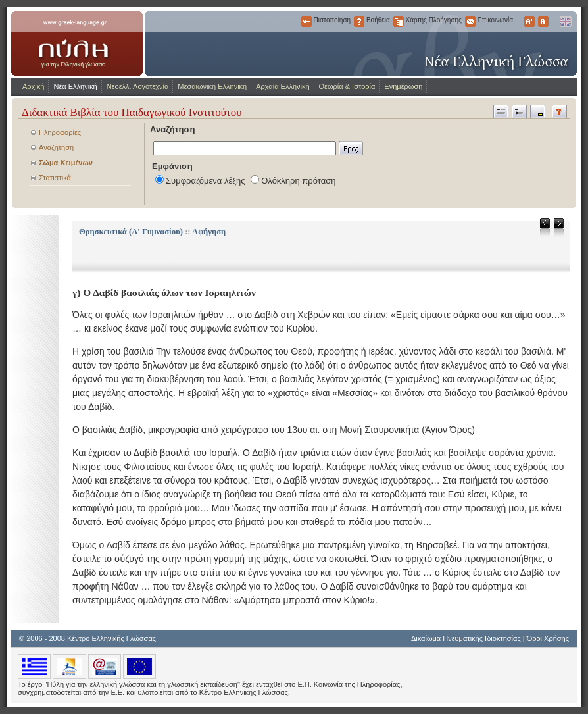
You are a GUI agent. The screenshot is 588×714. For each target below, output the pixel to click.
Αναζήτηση (56, 147)
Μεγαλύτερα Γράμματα (529, 22)
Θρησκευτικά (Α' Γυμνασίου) (131, 232)
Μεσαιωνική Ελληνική (212, 86)
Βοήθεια (359, 22)
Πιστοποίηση (306, 22)
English (565, 22)
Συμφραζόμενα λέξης (206, 181)
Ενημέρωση (403, 86)
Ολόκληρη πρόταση (298, 181)
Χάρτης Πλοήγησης (399, 22)
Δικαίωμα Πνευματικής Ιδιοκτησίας (466, 638)
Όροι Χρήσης (548, 638)
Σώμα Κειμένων (66, 163)
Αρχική (33, 86)
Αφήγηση (209, 232)
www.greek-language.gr (77, 43)
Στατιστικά (55, 178)
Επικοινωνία (470, 22)
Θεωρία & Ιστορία (347, 86)
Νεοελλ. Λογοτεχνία (138, 86)
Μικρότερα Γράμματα (543, 22)
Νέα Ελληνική (75, 86)
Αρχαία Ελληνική (282, 86)
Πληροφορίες (60, 132)
